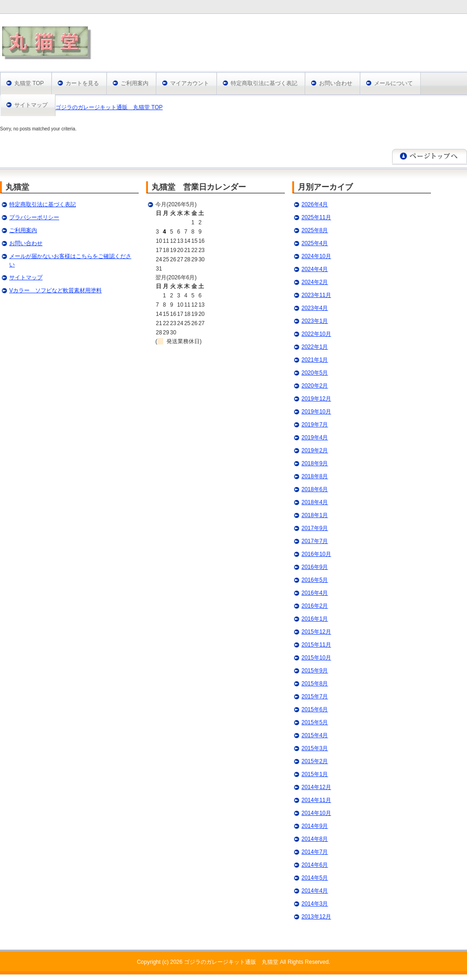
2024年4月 (315, 269)
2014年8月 (315, 839)
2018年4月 (315, 502)
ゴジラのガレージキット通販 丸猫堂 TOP (109, 107)
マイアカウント (190, 83)
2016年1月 (315, 619)
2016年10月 (316, 554)
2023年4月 (315, 308)
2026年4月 (315, 204)
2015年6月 (315, 709)
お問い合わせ (336, 83)
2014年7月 (315, 852)
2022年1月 (315, 347)
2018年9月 (315, 463)
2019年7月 (315, 425)
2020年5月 (315, 373)
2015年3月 (315, 748)
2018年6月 (315, 489)
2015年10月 (316, 658)
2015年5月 (315, 722)
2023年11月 (316, 295)
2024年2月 (315, 282)
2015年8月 (315, 684)
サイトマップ (31, 105)
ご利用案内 (135, 83)
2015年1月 (315, 774)
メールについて (393, 83)
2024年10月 (316, 256)
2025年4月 (315, 243)
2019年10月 (316, 412)
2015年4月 (315, 735)
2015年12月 (316, 632)
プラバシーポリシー (34, 217)
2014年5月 (315, 878)
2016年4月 (315, 593)
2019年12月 (316, 399)
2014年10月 (316, 813)
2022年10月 (316, 334)
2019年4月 (315, 438)
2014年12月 (316, 787)
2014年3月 (315, 904)
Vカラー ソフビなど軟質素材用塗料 (55, 290)
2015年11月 (316, 645)
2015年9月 (315, 671)
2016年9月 (315, 567)
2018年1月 (315, 515)
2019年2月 (315, 450)
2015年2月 (315, 761)
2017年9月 (315, 528)
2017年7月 (315, 541)
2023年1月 (315, 321)
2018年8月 (315, 476)
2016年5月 (315, 580)
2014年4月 (315, 891)
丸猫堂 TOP (29, 83)
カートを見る (82, 83)
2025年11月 (316, 217)
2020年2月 (315, 386)
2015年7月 (315, 696)
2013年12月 (316, 917)
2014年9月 (315, 826)
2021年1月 (315, 360)
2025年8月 (315, 230)
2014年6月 (315, 865)
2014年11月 (316, 800)
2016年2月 (315, 606)
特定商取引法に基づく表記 (264, 83)
